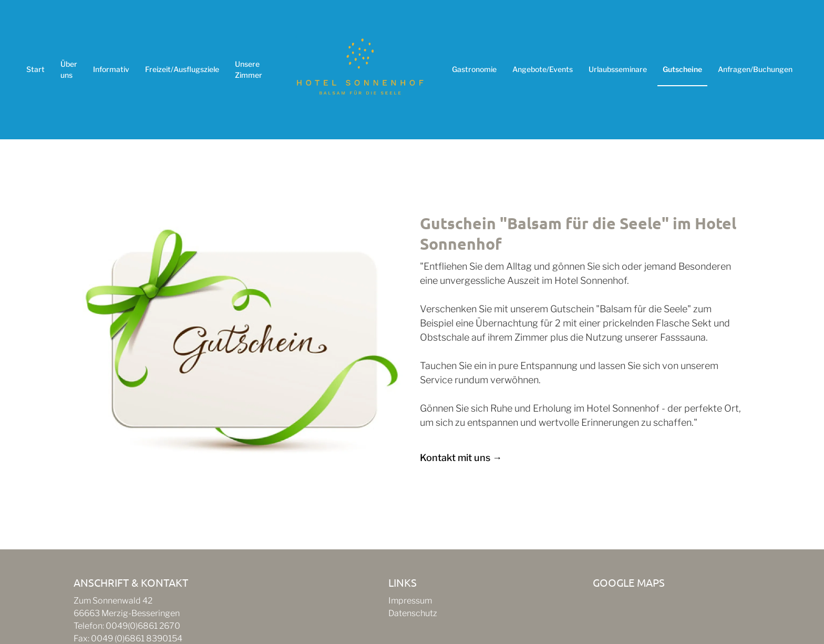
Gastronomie (474, 69)
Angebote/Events (543, 69)
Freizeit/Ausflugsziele (182, 69)
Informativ (111, 69)
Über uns (69, 69)
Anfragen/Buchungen (755, 69)
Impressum (410, 601)
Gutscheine (682, 69)
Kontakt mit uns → (461, 458)
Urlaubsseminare (618, 69)
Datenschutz (413, 613)
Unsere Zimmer (249, 69)
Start (35, 69)
